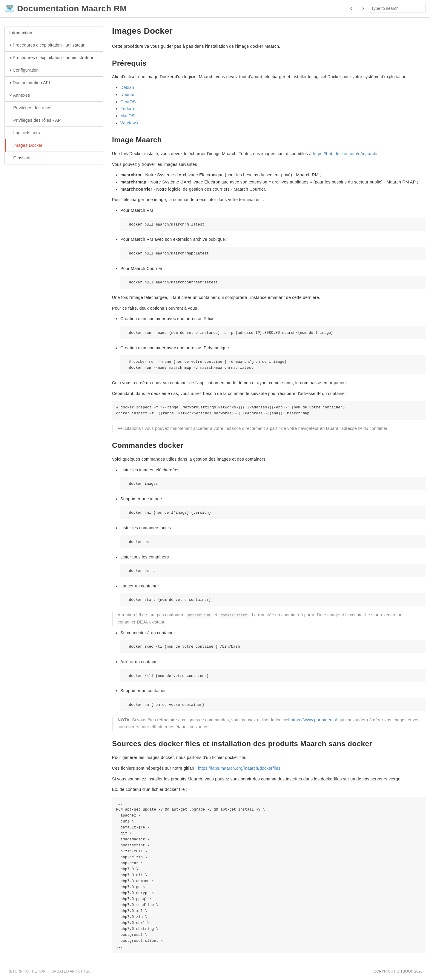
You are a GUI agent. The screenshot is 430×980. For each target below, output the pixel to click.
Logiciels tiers (25, 133)
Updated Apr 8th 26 (71, 971)
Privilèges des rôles (30, 108)
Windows (129, 123)
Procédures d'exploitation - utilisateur (47, 45)
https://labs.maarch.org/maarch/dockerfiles (239, 768)
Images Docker (26, 146)
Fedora (127, 109)
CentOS (128, 102)
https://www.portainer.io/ (314, 720)
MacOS (128, 116)
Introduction (21, 33)
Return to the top (27, 971)
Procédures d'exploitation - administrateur (51, 58)
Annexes (20, 95)
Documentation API (30, 83)
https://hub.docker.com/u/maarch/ (345, 154)
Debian (127, 87)
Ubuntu (127, 95)
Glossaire (20, 158)
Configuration (24, 70)
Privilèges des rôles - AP (35, 121)
